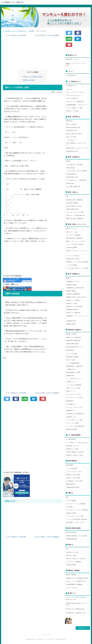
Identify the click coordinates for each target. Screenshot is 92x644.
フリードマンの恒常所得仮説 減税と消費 (76, 519)
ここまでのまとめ (71, 140)
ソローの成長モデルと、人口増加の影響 (76, 180)
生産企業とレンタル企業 (72, 552)
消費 (67, 497)
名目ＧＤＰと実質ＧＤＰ (72, 99)
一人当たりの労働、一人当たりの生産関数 (76, 171)
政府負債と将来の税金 (72, 539)
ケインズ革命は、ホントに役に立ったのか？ (77, 443)
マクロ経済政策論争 (71, 439)
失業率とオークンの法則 (72, 111)
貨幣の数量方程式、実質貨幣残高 (74, 238)
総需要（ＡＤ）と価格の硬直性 (74, 337)
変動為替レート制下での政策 (73, 475)
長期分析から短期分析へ (72, 334)
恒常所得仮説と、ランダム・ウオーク (75, 522)
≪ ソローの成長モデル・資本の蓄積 (16, 35)
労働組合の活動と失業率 (72, 209)
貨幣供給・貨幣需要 (71, 575)
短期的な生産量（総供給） (73, 344)
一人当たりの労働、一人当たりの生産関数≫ (47, 35)
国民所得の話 (69, 121)
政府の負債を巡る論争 (71, 532)
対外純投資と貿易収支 (72, 285)
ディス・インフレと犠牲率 (73, 423)
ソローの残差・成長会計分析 (73, 186)
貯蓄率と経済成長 (29, 80)
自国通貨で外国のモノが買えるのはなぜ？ (76, 297)
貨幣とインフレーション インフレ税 (75, 241)
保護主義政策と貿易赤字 (72, 310)
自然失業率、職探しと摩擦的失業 (74, 200)
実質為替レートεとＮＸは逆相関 (74, 307)
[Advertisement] (33, 54)
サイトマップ (46, 635)
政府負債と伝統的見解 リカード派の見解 (76, 536)
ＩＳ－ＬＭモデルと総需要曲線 (74, 385)
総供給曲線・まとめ (71, 417)
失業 (67, 196)
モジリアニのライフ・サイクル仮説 (75, 516)
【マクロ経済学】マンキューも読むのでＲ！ (13, 2)
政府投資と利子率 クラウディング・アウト (77, 148)
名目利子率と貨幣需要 (72, 248)
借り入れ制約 (69, 507)
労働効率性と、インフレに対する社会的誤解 (77, 262)
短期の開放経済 (70, 465)
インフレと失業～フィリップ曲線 (74, 420)
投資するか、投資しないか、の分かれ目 (76, 559)
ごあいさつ (69, 89)
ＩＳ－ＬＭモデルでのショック (74, 379)
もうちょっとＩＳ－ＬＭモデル (74, 394)
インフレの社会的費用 (72, 265)
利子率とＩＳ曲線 (71, 360)
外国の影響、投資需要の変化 (73, 294)
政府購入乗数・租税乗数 (72, 357)
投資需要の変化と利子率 (72, 151)
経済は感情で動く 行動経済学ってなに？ (76, 613)
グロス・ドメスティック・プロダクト (75, 92)
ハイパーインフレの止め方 (73, 256)
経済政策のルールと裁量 (72, 449)
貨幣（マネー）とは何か (72, 232)
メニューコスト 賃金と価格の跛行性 (75, 426)
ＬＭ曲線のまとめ (71, 369)
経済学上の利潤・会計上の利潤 (74, 134)
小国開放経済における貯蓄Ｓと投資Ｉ (75, 288)
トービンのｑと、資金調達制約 (74, 562)
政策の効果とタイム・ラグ (73, 446)
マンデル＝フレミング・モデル (74, 472)
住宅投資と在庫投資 (71, 565)
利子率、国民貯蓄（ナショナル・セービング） (76, 144)
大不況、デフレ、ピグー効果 (73, 388)
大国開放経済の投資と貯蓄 (73, 487)
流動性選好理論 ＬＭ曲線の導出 (74, 366)
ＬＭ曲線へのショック (72, 382)
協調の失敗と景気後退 (72, 429)
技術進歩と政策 (70, 183)
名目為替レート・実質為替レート (74, 300)
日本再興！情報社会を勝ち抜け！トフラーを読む (76, 604)
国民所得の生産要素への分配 (73, 128)
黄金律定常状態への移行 (72, 177)
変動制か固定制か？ (71, 484)
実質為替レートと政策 (72, 303)
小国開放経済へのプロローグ (73, 282)
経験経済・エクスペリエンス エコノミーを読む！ (76, 64)
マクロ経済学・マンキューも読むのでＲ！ (15, 31)
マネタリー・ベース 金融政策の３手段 (76, 581)
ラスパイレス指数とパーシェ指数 (74, 108)
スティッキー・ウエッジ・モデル (74, 407)
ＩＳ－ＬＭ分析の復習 (72, 469)
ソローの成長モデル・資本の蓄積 (74, 165)
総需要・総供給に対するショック (74, 347)
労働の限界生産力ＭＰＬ (72, 131)
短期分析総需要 (70, 350)
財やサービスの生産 (71, 124)
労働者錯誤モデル (71, 411)
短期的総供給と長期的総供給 (73, 341)
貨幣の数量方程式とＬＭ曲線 (73, 372)
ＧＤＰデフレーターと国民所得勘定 (75, 102)
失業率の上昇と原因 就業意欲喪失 (75, 219)
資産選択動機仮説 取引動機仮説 (74, 584)
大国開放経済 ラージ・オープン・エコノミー (77, 317)
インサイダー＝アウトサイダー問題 (75, 212)
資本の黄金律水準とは (72, 174)
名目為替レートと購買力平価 (73, 313)
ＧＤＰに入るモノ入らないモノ (74, 95)
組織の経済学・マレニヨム (72, 59)
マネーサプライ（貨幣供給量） (74, 235)
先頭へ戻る (84, 628)
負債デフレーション (71, 391)
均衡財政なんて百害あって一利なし (75, 455)
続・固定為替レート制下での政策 (74, 481)
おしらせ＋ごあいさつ (72, 588)
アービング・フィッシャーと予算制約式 (76, 504)
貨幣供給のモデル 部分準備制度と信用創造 (77, 578)
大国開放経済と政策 (71, 321)
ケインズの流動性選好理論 (73, 363)
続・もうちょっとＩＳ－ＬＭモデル (75, 397)
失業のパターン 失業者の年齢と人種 (75, 215)
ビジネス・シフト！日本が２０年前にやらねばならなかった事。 (76, 598)
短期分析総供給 (70, 401)
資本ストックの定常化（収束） (33, 77)
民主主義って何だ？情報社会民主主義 (75, 609)
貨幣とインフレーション (72, 228)
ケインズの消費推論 (71, 501)
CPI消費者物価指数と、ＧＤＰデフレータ (76, 105)
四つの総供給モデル (71, 404)
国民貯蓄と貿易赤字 (71, 324)
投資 (67, 549)
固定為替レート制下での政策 (73, 478)
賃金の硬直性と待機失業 (72, 203)
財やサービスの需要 (71, 137)
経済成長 (31, 31)
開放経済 (68, 278)
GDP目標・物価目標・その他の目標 (75, 452)
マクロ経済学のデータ (71, 86)
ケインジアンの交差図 (72, 354)
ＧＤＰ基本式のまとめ (71, 75)
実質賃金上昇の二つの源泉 (73, 259)
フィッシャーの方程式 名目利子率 (75, 244)
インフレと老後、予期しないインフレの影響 (77, 268)
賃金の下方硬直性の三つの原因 (74, 206)
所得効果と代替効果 (71, 513)
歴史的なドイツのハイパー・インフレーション (77, 252)
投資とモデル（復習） (72, 555)
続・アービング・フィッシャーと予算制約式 (77, 510)
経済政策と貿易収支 (71, 291)
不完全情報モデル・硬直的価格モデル (75, 414)
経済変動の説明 (70, 376)
